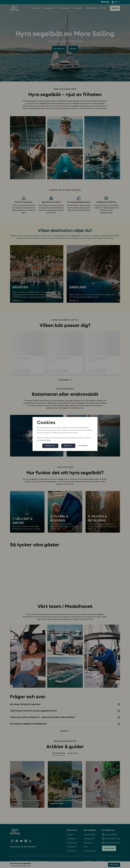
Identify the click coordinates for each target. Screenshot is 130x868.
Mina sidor (105, 2)
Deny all (68, 446)
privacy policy (45, 440)
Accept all (50, 446)
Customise (83, 446)
